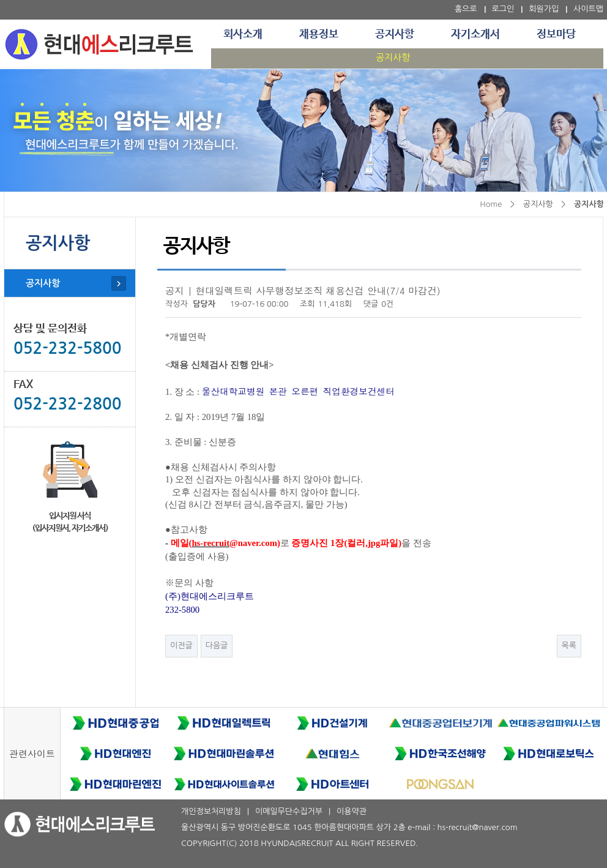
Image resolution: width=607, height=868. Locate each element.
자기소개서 (475, 34)
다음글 (217, 645)
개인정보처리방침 (211, 811)
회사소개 (243, 34)
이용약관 (352, 811)
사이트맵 (588, 9)
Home (491, 204)
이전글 (181, 645)
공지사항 (395, 34)
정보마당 (556, 34)
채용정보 (319, 34)
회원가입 (544, 9)
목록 (569, 645)
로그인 (503, 9)
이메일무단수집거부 (289, 811)
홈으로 (466, 9)
